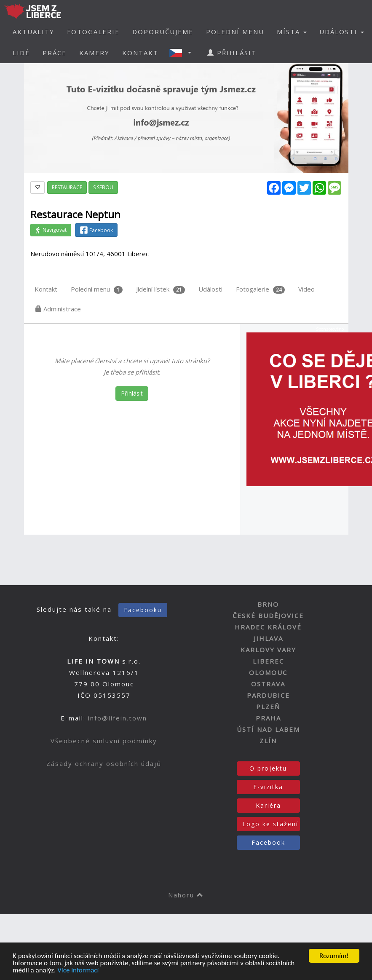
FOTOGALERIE (93, 32)
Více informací (78, 971)
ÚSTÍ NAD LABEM (268, 729)
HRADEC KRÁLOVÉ (268, 627)
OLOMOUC (268, 672)
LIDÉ (21, 53)
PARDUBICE (268, 695)
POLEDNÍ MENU (235, 32)
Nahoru (186, 895)
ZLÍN (268, 741)
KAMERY (94, 53)
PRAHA (268, 718)
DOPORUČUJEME (163, 32)
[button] (183, 53)
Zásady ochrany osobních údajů (104, 763)
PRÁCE (55, 53)
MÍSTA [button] (292, 32)
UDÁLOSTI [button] (342, 32)
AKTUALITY (33, 32)
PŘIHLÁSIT (232, 53)
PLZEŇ (268, 707)
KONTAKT (140, 53)
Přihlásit (132, 393)
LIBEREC (268, 661)
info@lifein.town (118, 718)
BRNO (268, 604)
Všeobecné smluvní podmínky (104, 741)
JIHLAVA (268, 638)
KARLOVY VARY (268, 650)
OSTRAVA (268, 684)
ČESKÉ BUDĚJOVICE (268, 616)
